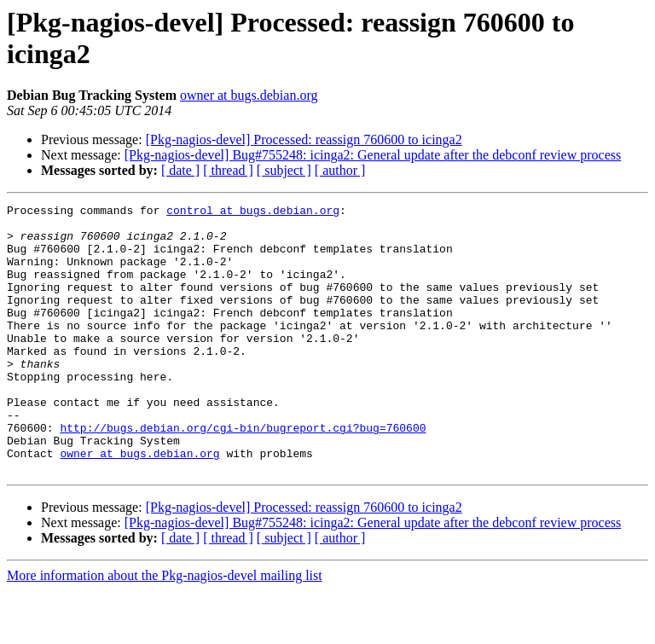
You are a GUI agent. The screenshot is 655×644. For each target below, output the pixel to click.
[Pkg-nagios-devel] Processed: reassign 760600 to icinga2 (304, 139)
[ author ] (340, 170)
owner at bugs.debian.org (249, 95)
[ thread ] (228, 170)
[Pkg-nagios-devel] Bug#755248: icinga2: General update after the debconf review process (373, 155)
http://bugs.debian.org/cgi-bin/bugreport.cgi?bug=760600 (243, 473)
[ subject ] (284, 170)
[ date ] (180, 170)
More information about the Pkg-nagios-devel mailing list (165, 629)
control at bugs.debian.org (253, 212)
